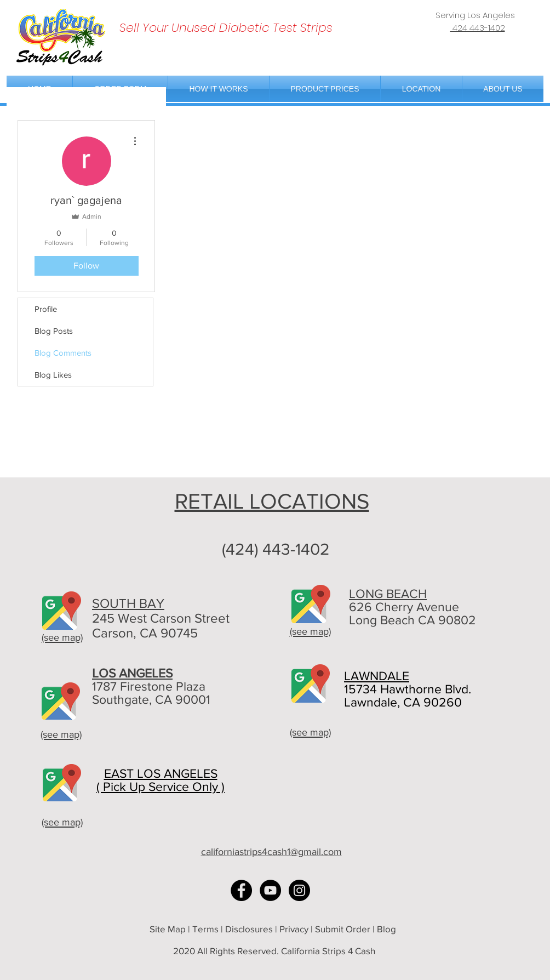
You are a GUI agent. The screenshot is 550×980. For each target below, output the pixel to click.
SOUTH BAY (128, 603)
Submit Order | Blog (357, 929)
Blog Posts (54, 331)
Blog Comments (63, 353)
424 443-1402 (478, 28)
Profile (46, 309)
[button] (421, 89)
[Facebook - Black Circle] (241, 890)
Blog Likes (53, 375)
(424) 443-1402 (276, 549)
